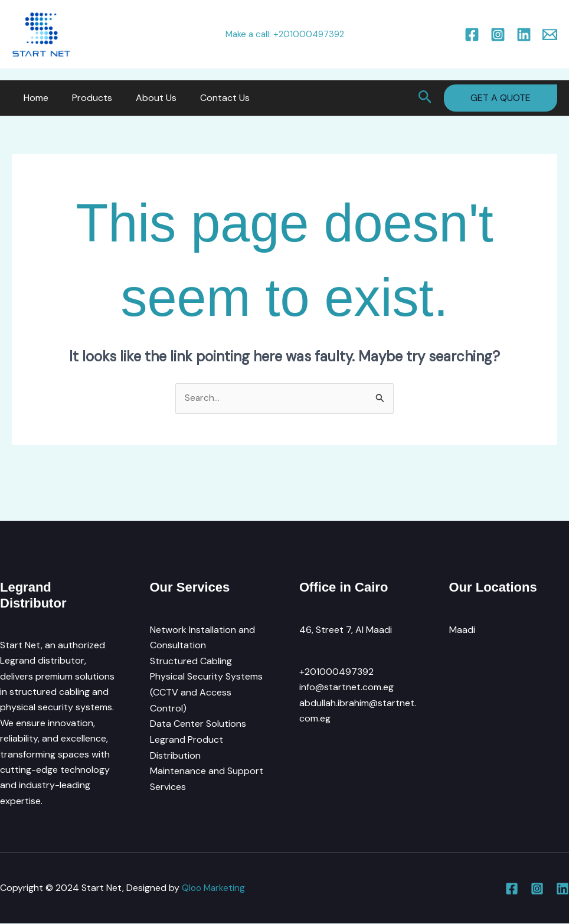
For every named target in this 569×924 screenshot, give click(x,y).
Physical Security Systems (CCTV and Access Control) (206, 692)
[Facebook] (472, 35)
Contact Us (208, 98)
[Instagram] (498, 35)
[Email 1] (550, 35)
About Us (144, 98)
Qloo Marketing (215, 888)
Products (85, 98)
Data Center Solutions (198, 724)
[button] (425, 98)
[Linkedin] (524, 35)
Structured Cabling (191, 661)
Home (34, 98)
